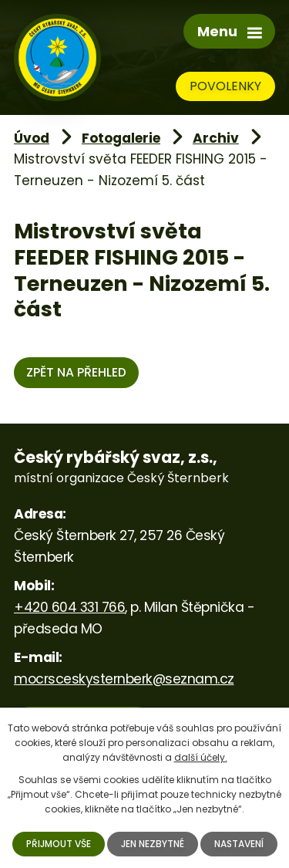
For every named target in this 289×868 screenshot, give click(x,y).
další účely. (201, 757)
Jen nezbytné (153, 844)
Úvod (32, 138)
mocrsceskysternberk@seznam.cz (124, 679)
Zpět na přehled (76, 372)
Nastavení (239, 844)
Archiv (216, 138)
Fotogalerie (121, 138)
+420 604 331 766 (69, 607)
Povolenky (225, 86)
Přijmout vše (59, 844)
